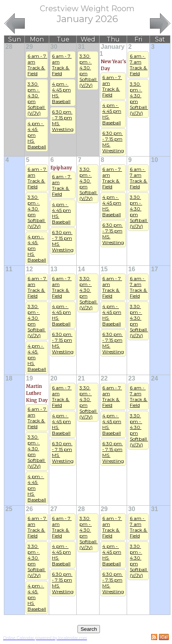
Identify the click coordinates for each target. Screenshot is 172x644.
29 (29, 47)
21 (81, 378)
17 (155, 269)
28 (9, 47)
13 (54, 269)
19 (29, 378)
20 (54, 378)
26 (29, 509)
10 (155, 160)
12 (29, 269)
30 (54, 47)
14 (81, 269)
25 (9, 509)
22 (104, 378)
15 (104, 269)
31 (81, 47)
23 (132, 378)
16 (132, 269)
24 (155, 378)
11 (9, 269)
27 (54, 509)
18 (9, 378)
